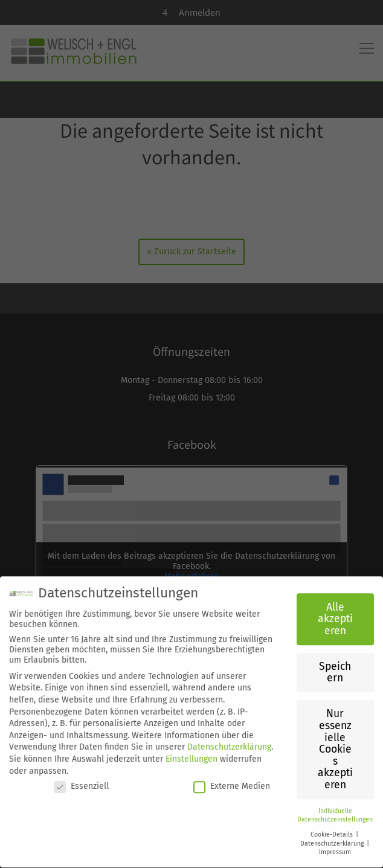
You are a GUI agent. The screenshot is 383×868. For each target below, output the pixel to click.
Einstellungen (191, 751)
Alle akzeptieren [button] (335, 611)
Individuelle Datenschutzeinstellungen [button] (335, 808)
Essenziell (81, 778)
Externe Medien (232, 778)
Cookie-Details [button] (333, 827)
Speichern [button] (335, 665)
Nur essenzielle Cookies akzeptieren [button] (335, 741)
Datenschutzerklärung (229, 739)
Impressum (335, 844)
